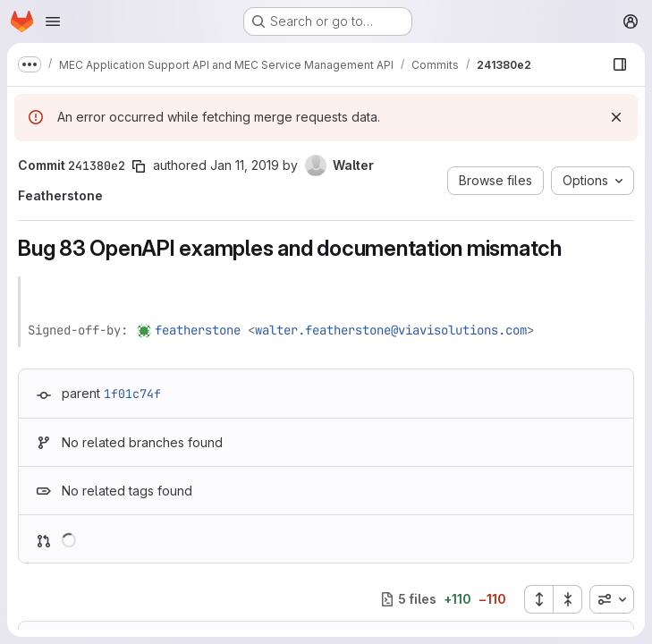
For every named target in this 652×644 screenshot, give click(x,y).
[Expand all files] (538, 599)
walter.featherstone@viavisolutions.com (391, 330)
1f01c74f (132, 394)
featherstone (198, 330)
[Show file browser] (620, 64)
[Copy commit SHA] (139, 166)
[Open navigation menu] (53, 21)
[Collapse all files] (568, 599)
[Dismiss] (616, 117)
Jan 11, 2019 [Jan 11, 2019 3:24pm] (245, 165)
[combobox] (612, 599)
